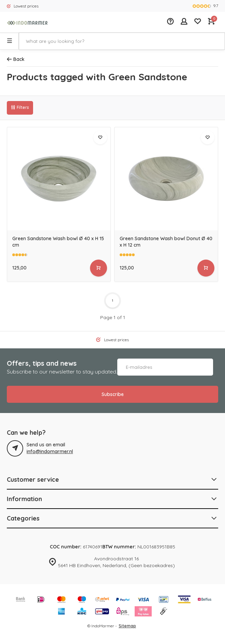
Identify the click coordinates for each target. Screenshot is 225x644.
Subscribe (113, 394)
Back (16, 59)
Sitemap (127, 626)
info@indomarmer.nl (50, 451)
